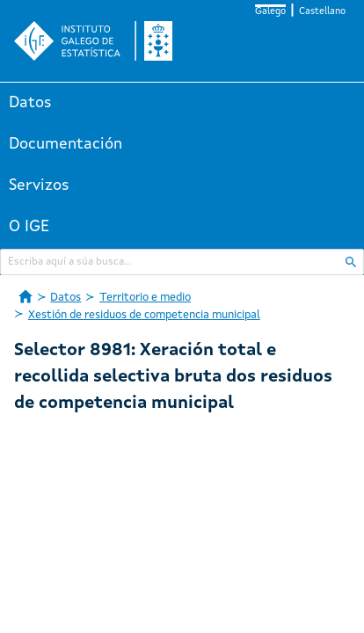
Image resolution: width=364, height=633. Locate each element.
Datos (30, 103)
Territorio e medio (145, 298)
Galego (270, 12)
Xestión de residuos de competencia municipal (144, 315)
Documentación (66, 144)
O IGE (29, 227)
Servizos (39, 186)
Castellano (322, 12)
